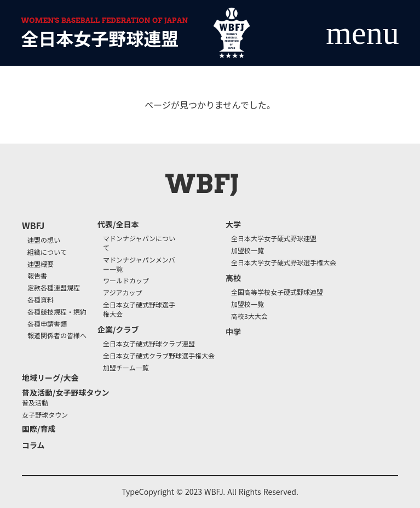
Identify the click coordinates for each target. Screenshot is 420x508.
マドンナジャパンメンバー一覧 (139, 264)
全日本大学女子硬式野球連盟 (274, 238)
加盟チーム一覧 (126, 368)
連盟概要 (41, 264)
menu (362, 33)
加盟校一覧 (248, 250)
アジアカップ (123, 293)
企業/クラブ (118, 330)
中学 (233, 332)
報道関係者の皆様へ (57, 335)
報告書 (37, 276)
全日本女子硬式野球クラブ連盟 (149, 344)
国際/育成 (39, 429)
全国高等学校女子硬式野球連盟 (277, 292)
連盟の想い (44, 240)
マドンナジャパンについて (139, 243)
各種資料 (41, 300)
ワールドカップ (126, 281)
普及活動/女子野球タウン (65, 393)
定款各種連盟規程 (54, 288)
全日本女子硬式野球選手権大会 (139, 309)
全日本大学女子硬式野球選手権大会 (284, 262)
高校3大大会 (249, 316)
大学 (233, 224)
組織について (47, 252)
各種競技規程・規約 (57, 312)
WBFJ (33, 225)
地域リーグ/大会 (50, 378)
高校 (233, 278)
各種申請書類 (47, 324)
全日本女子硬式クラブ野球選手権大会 (159, 356)
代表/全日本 (118, 224)
